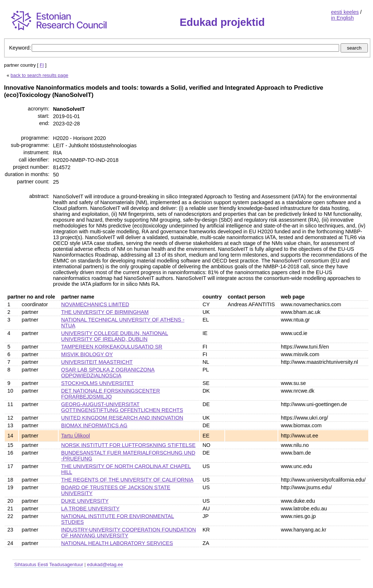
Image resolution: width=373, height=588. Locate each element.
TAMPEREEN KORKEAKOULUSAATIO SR (112, 347)
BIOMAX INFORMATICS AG (94, 425)
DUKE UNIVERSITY (85, 501)
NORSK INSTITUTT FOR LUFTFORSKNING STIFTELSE (128, 445)
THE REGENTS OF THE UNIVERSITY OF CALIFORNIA (127, 480)
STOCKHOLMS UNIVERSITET (98, 383)
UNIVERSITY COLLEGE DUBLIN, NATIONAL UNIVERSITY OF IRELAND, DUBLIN (115, 336)
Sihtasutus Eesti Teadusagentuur (49, 564)
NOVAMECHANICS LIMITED (95, 304)
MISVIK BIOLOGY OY (87, 354)
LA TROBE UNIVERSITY (90, 509)
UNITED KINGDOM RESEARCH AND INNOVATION (122, 418)
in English (342, 18)
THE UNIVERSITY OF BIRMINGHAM (105, 312)
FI (42, 65)
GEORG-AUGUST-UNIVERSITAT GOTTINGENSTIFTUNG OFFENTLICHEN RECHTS (122, 407)
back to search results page (39, 75)
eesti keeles (345, 12)
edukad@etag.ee (105, 564)
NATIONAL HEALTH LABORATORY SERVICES (117, 543)
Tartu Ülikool (76, 436)
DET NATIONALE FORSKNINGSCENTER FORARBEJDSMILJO (111, 394)
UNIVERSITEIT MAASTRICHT (97, 362)
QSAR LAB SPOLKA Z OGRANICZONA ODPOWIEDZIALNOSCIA (108, 373)
